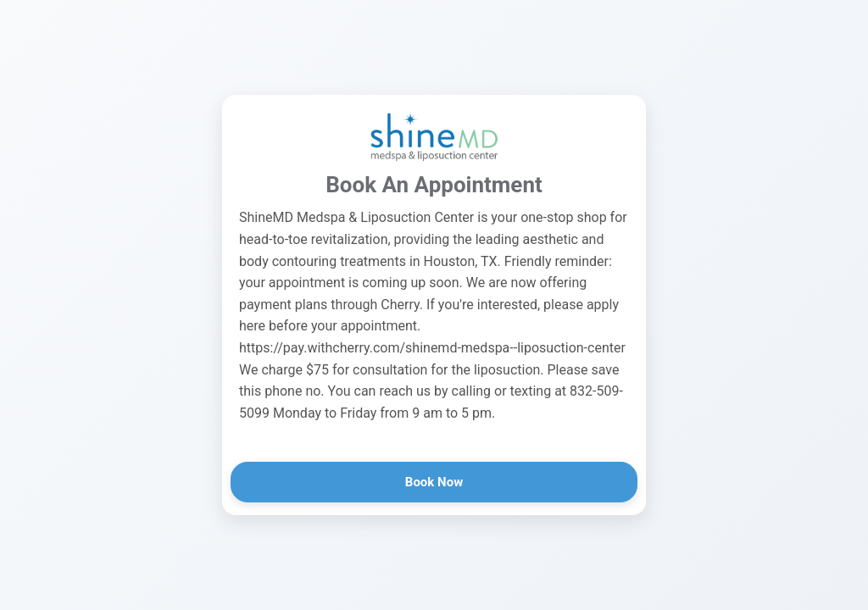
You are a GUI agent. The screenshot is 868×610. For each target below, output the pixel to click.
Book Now (434, 482)
